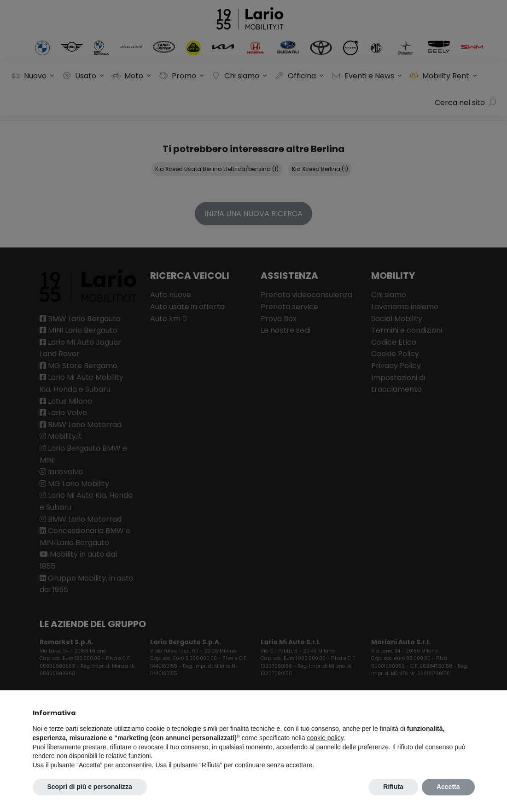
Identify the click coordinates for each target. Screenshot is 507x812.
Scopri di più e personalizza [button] (90, 787)
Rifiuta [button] (393, 787)
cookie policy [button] (325, 738)
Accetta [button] (448, 787)
